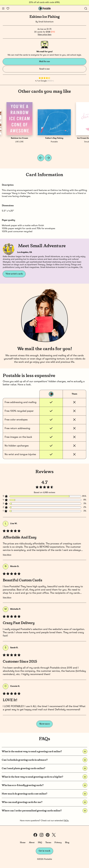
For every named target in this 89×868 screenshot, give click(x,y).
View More (7, 555)
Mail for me (44, 61)
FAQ (40, 843)
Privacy (58, 843)
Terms (48, 843)
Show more (45, 724)
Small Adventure (46, 22)
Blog (67, 843)
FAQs (66, 821)
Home (23, 843)
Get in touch (44, 851)
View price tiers (44, 35)
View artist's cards (14, 274)
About (32, 843)
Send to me (44, 69)
